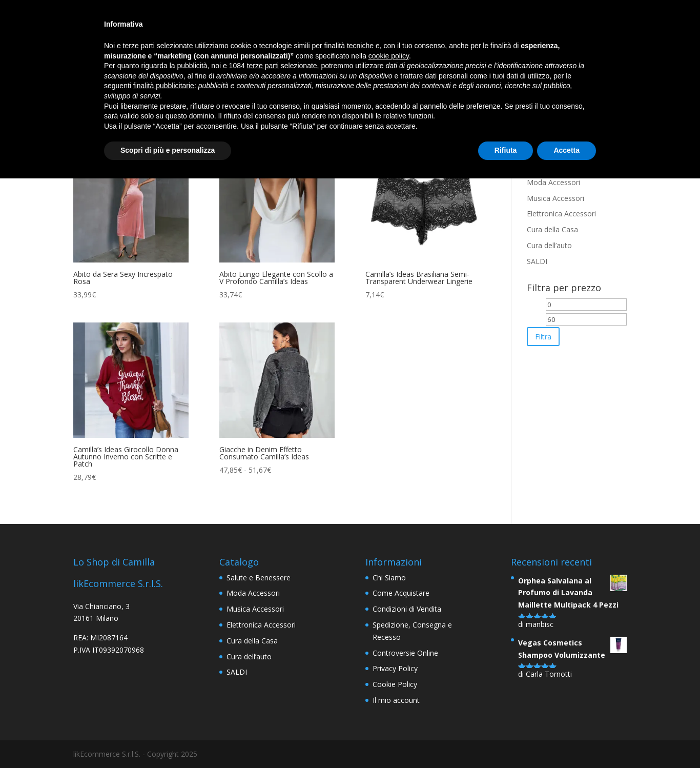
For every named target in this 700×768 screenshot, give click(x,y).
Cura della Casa (552, 229)
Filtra (543, 337)
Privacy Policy (395, 668)
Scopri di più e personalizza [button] (168, 150)
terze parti (263, 66)
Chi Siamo (389, 578)
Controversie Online (405, 653)
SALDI (537, 261)
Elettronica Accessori (561, 214)
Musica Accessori (555, 198)
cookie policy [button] (389, 56)
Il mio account (396, 700)
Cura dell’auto (549, 245)
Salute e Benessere (259, 578)
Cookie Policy (395, 684)
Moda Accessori (553, 182)
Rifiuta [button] (506, 150)
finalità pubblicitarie (164, 86)
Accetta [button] (567, 150)
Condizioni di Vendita (407, 609)
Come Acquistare (401, 593)
